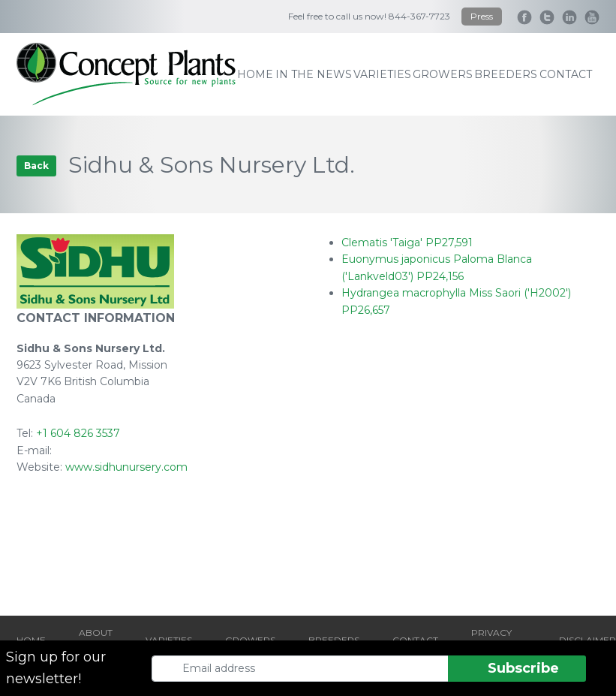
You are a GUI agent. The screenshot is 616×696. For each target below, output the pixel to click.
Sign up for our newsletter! (56, 668)
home (255, 74)
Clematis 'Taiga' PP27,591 (407, 243)
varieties (382, 74)
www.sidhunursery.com (126, 467)
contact (566, 74)
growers (443, 74)
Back (36, 166)
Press (482, 16)
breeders (506, 74)
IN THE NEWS (314, 74)
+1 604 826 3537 (78, 433)
